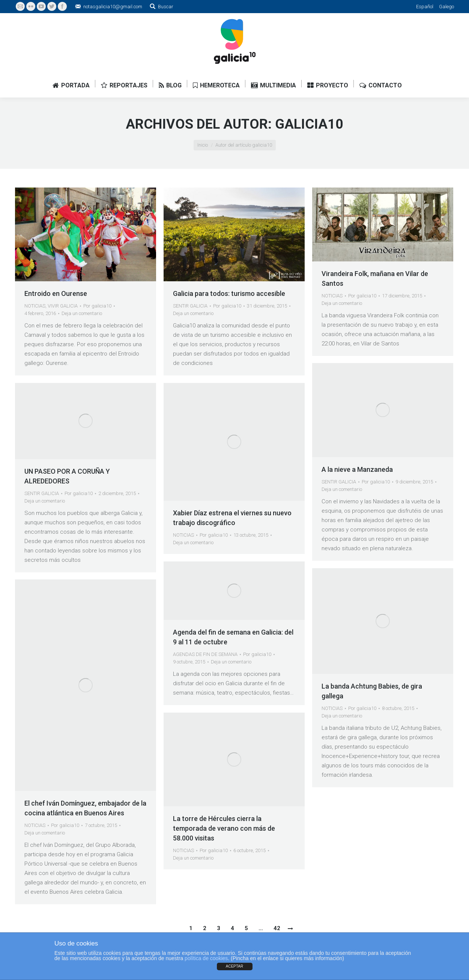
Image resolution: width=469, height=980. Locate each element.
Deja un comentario (82, 313)
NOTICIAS (35, 306)
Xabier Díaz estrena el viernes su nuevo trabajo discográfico (232, 518)
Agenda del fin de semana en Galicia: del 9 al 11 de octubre (233, 637)
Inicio (203, 145)
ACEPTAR (235, 966)
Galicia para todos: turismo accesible (229, 293)
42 (277, 928)
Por (97, 306)
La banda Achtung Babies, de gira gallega (372, 691)
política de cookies (206, 958)
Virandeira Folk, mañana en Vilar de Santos (375, 278)
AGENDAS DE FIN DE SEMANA (205, 654)
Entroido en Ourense (56, 293)
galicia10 (309, 124)
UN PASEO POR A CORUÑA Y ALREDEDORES (67, 476)
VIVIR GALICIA (63, 306)
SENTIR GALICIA (190, 306)
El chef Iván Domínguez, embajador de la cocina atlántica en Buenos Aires (85, 808)
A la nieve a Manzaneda (357, 469)
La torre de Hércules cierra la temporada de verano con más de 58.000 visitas (224, 828)
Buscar (166, 7)
